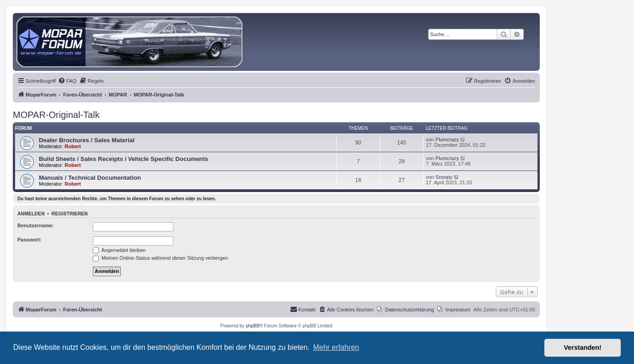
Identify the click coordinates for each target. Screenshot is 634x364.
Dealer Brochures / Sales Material (87, 140)
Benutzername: (35, 225)
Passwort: (30, 240)
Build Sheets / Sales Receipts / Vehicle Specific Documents (124, 159)
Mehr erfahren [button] (336, 347)
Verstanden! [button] (583, 348)
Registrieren (70, 214)
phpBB (253, 326)
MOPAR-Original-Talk (56, 115)
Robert (73, 146)
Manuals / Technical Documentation (90, 178)
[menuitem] (67, 81)
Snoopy (444, 177)
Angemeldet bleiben (119, 250)
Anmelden (31, 214)
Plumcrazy (447, 139)
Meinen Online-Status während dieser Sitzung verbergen (160, 258)
